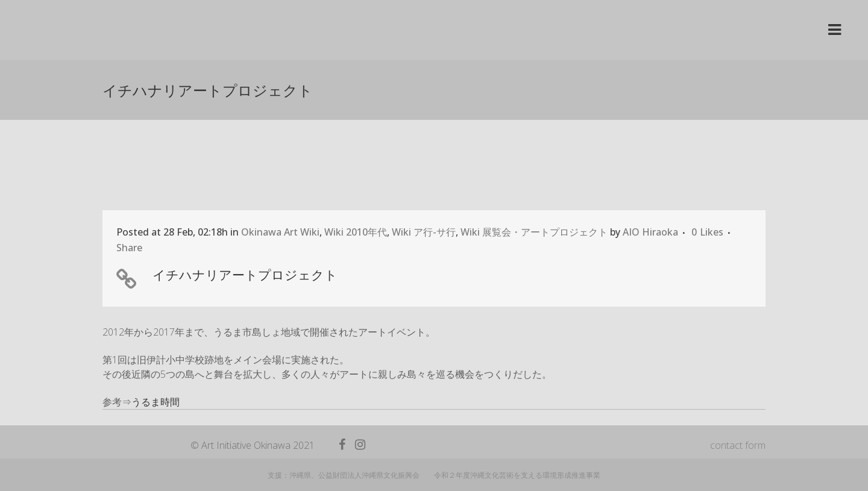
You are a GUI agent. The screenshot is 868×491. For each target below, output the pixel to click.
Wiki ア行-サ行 (424, 232)
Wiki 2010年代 (356, 232)
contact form (738, 445)
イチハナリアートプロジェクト (245, 275)
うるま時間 (156, 402)
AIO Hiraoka (650, 232)
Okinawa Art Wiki (280, 232)
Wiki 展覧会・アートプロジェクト (534, 232)
